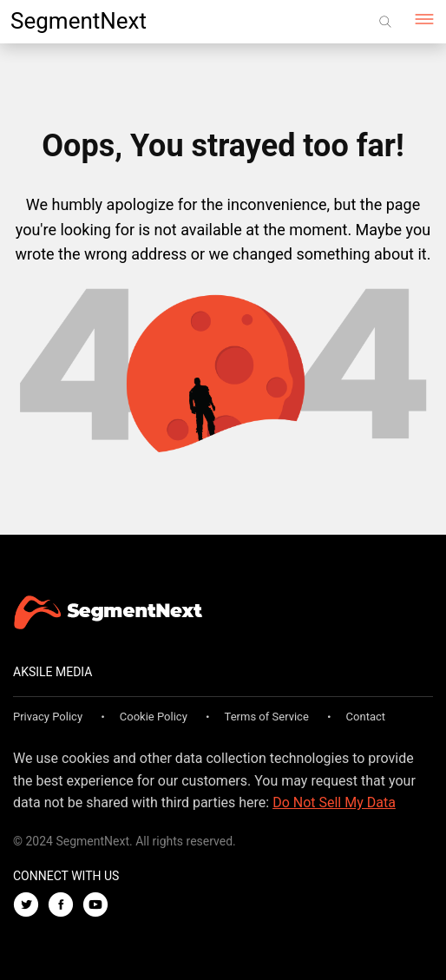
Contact (366, 717)
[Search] (385, 22)
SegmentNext (79, 21)
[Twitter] (30, 906)
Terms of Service (267, 717)
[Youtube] (100, 906)
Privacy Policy (48, 717)
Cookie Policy (154, 717)
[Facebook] (65, 906)
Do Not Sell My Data (334, 802)
